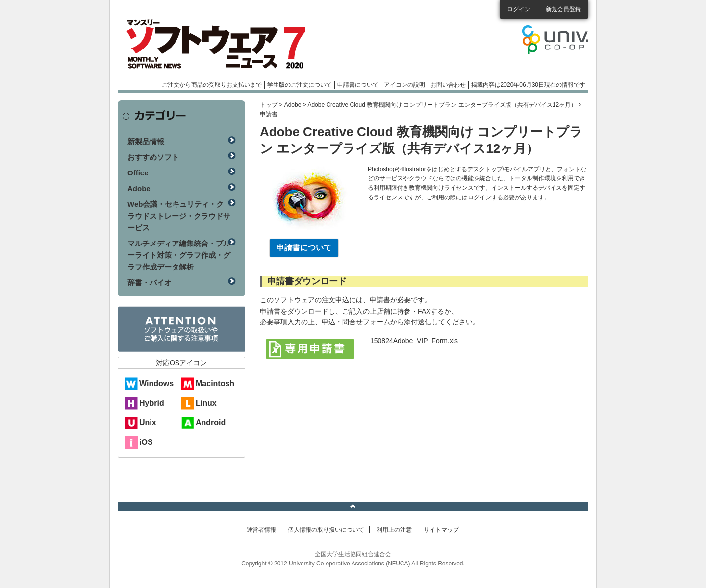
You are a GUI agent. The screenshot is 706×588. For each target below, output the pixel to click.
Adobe (293, 105)
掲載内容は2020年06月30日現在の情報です (528, 85)
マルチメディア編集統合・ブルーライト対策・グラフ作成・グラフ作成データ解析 (179, 255)
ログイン (519, 9)
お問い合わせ (448, 85)
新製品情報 (146, 141)
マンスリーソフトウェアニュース (222, 44)
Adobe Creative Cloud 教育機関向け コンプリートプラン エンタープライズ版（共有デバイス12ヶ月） (442, 105)
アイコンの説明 (404, 85)
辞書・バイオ (150, 282)
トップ (269, 105)
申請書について (358, 85)
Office (138, 173)
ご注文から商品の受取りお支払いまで (212, 85)
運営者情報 (261, 530)
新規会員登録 (563, 9)
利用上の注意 (394, 530)
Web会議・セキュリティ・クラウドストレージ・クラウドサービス (179, 216)
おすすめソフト (153, 157)
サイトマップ (441, 530)
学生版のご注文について (300, 85)
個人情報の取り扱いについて (326, 530)
